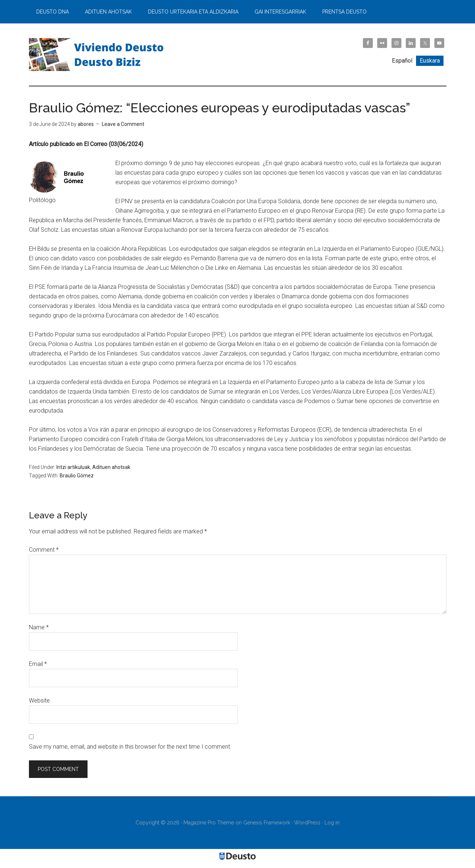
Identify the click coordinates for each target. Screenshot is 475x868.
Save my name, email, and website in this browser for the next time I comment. (130, 747)
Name (39, 627)
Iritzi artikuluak (73, 467)
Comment (44, 550)
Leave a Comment (123, 124)
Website (39, 701)
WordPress (307, 823)
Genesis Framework (267, 823)
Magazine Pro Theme (209, 823)
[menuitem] (402, 61)
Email (38, 664)
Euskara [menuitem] (430, 61)
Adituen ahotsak (111, 467)
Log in (332, 823)
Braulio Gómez (77, 476)
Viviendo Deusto (99, 55)
